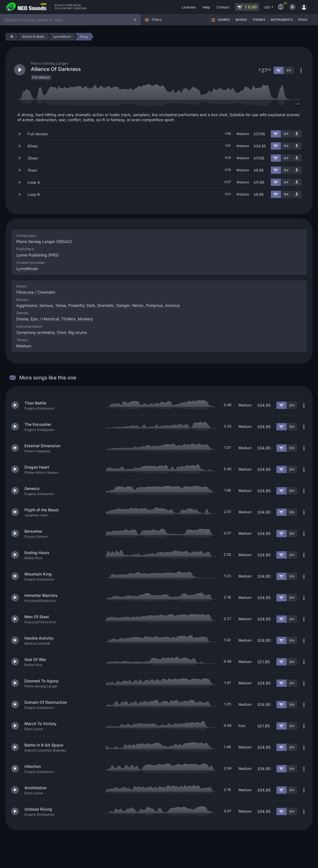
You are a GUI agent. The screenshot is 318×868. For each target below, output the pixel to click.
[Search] (135, 20)
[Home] (11, 37)
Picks (303, 20)
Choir (61, 332)
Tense (61, 305)
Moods (241, 20)
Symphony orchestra (35, 332)
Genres (224, 20)
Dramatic (106, 305)
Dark (91, 305)
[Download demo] (297, 134)
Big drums (78, 332)
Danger (123, 305)
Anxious (172, 305)
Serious (46, 305)
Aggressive (27, 305)
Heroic (138, 305)
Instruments (282, 20)
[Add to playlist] (286, 134)
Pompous (154, 305)
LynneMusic (27, 268)
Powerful (76, 305)
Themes (259, 20)
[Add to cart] (276, 134)
